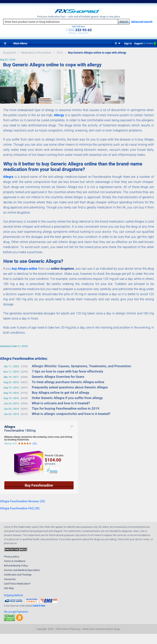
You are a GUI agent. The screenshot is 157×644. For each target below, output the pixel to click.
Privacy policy (11, 557)
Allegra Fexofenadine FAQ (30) (20, 508)
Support (145, 43)
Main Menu (20, 43)
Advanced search (142, 22)
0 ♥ (118, 43)
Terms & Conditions (15, 561)
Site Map (9, 588)
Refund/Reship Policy (16, 566)
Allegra (8, 177)
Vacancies (10, 579)
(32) (35, 444)
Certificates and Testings (18, 575)
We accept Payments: (16, 612)
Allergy (59, 115)
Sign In (128, 43)
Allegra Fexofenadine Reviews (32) (22, 501)
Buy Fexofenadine (39, 485)
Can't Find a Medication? (17, 584)
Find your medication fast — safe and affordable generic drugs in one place (78, 17)
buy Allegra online (25, 269)
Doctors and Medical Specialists (22, 570)
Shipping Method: (14, 595)
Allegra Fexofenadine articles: (24, 359)
